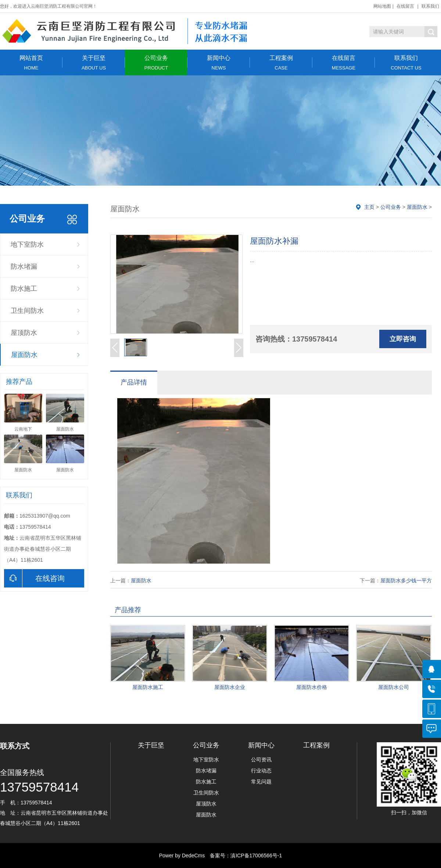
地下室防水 (27, 244)
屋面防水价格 (312, 687)
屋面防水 (24, 355)
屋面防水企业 (230, 687)
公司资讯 (261, 760)
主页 (369, 207)
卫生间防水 (27, 311)
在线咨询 (34, 578)
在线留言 (405, 6)
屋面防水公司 (394, 687)
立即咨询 (403, 339)
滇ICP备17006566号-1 (256, 856)
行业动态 (261, 771)
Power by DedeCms (182, 856)
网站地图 (382, 6)
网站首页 (31, 63)
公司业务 (156, 63)
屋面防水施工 (148, 687)
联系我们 (430, 6)
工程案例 (281, 63)
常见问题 (261, 782)
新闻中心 (219, 63)
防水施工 (24, 289)
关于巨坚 (94, 63)
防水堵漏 (24, 267)
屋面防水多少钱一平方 (406, 581)
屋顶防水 (24, 333)
